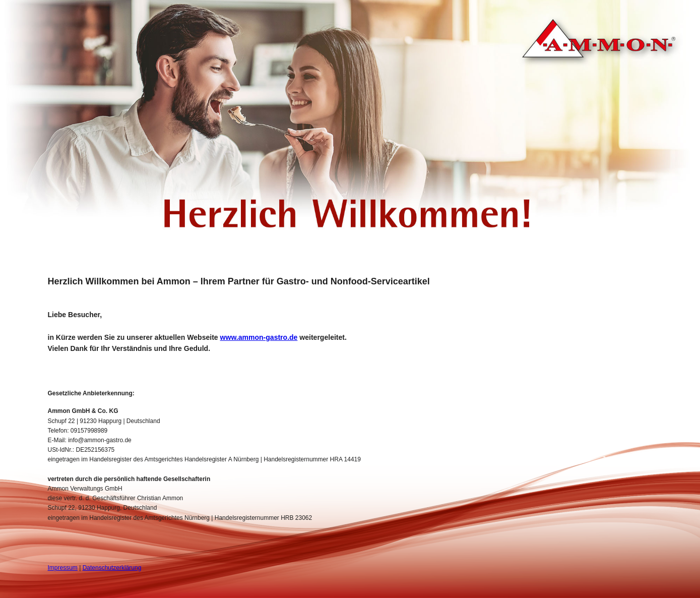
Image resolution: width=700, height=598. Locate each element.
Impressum (63, 568)
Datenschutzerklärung (112, 568)
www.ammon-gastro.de (259, 337)
